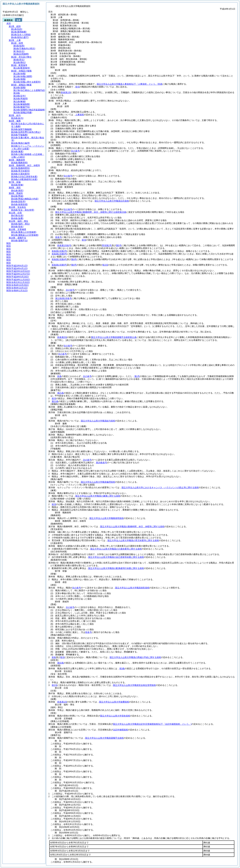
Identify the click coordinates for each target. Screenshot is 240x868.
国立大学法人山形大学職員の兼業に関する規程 (98, 496)
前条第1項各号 (64, 245)
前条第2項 (62, 337)
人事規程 (80, 115)
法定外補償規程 (120, 730)
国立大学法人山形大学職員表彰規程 (132, 588)
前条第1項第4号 (59, 259)
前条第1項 (62, 702)
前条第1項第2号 (59, 251)
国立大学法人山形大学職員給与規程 (98, 421)
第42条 (61, 663)
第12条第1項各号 (63, 298)
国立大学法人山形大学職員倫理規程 (98, 482)
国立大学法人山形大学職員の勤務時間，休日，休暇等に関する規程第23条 (91, 212)
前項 (77, 87)
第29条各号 (101, 463)
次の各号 (75, 151)
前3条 (122, 668)
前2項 (105, 265)
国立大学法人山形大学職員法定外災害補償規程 (152, 724)
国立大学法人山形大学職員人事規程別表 (130, 84)
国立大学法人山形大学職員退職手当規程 (104, 738)
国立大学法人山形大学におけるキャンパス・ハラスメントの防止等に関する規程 (160, 487)
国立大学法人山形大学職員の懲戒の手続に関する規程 (135, 657)
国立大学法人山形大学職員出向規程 (112, 201)
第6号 (74, 259)
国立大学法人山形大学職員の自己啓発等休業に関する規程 (116, 557)
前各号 (58, 237)
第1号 (137, 376)
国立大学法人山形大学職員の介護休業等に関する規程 (116, 549)
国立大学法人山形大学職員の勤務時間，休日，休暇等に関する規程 (132, 526)
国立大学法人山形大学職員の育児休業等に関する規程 (133, 540)
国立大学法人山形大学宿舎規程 (115, 716)
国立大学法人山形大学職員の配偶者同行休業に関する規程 (116, 568)
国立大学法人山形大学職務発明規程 (107, 518)
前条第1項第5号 (59, 254)
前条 (59, 376)
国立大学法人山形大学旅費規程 (114, 702)
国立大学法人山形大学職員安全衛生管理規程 (134, 685)
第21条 (61, 393)
